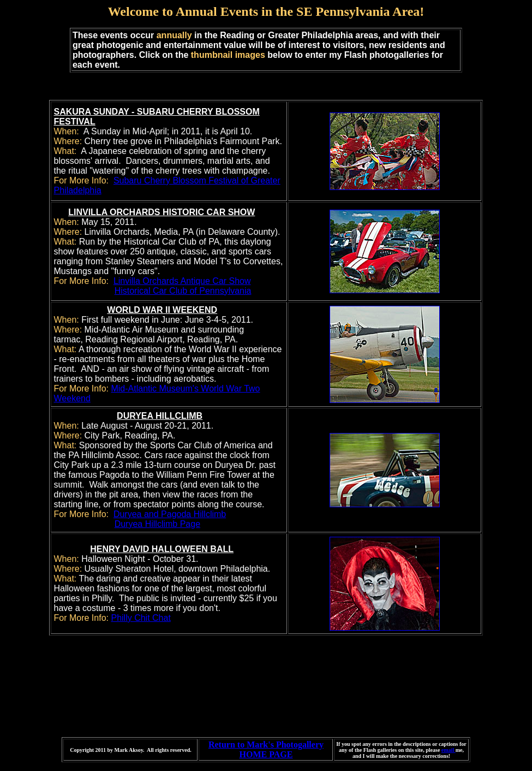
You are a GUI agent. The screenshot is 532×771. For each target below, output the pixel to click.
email (449, 750)
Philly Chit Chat (141, 618)
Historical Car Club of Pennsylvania (183, 291)
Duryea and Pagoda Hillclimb (170, 514)
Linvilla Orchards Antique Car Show (182, 281)
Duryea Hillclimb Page (157, 524)
